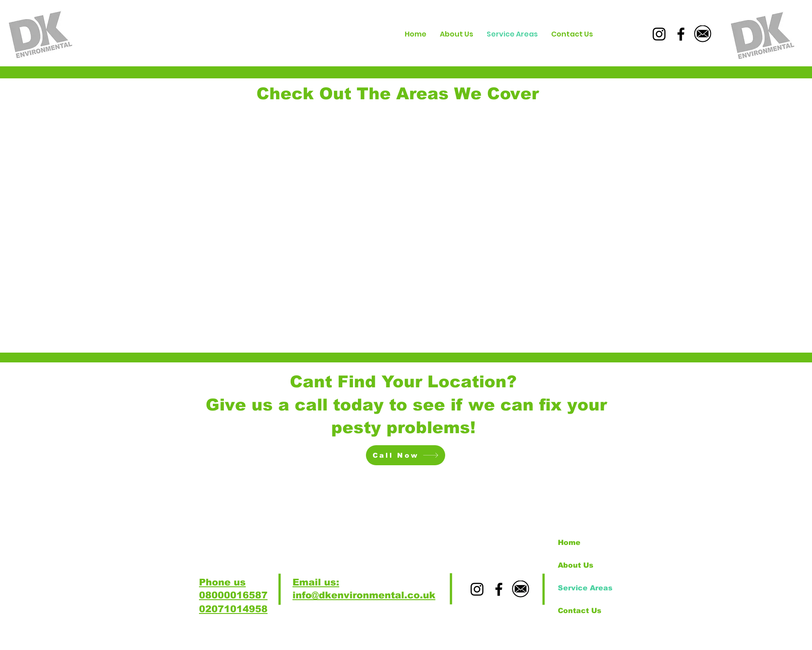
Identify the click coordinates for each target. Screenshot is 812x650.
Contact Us (580, 611)
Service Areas (585, 588)
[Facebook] (681, 34)
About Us (576, 565)
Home (569, 542)
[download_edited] (703, 34)
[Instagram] (659, 34)
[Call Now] (406, 455)
